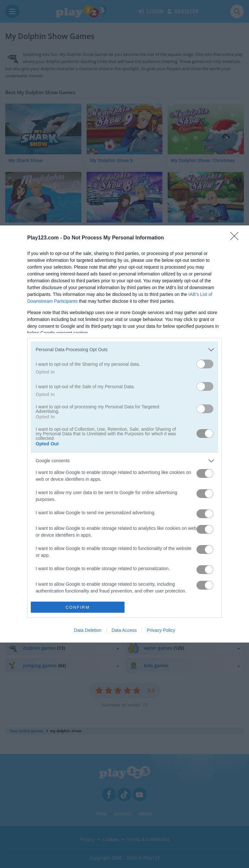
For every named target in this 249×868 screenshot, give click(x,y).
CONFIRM (78, 607)
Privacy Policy (161, 630)
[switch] (205, 364)
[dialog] (124, 434)
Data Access (124, 630)
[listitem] (124, 350)
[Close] (236, 238)
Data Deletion (88, 630)
